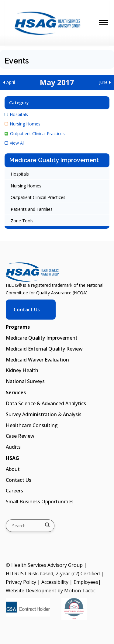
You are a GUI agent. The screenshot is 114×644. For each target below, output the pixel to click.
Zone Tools (22, 221)
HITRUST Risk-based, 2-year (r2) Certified (53, 574)
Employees (86, 582)
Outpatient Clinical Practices (35, 134)
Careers (14, 491)
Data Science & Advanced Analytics (46, 403)
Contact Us (27, 310)
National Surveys (25, 381)
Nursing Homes (22, 124)
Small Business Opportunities (40, 502)
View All (15, 143)
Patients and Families (32, 209)
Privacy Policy (21, 582)
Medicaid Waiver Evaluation (37, 360)
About (13, 469)
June (105, 82)
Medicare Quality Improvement (54, 160)
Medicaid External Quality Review (44, 349)
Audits (13, 447)
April (9, 82)
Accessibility (55, 582)
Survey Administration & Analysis (44, 414)
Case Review (20, 436)
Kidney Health (22, 370)
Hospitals (16, 114)
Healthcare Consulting (32, 425)
